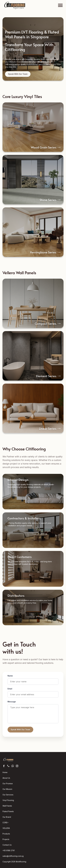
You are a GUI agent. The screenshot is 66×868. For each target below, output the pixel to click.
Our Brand (7, 817)
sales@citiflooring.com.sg (13, 856)
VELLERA (6, 828)
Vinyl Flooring (8, 800)
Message (12, 702)
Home (5, 772)
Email (10, 689)
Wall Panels (7, 806)
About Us (6, 778)
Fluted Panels (8, 811)
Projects (6, 839)
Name (10, 676)
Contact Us (7, 845)
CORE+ (5, 823)
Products (6, 834)
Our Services (8, 795)
